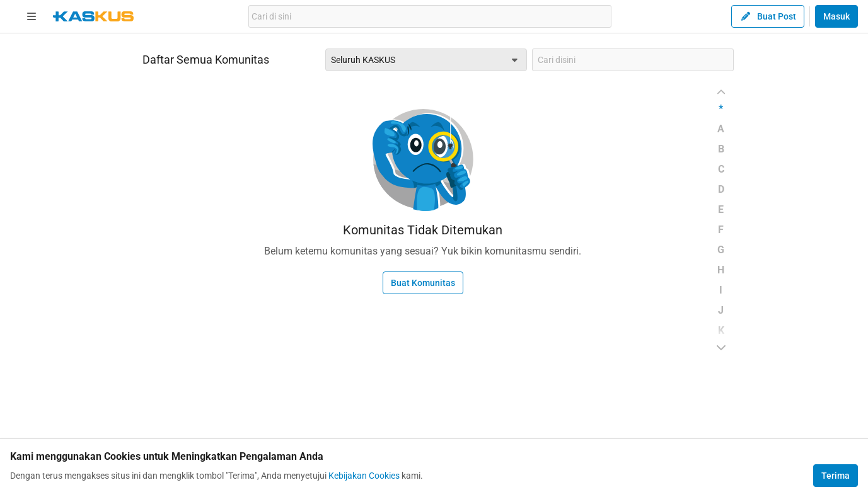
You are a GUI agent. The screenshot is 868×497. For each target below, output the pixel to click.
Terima (836, 476)
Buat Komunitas (423, 283)
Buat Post (768, 16)
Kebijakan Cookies (364, 476)
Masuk (836, 16)
